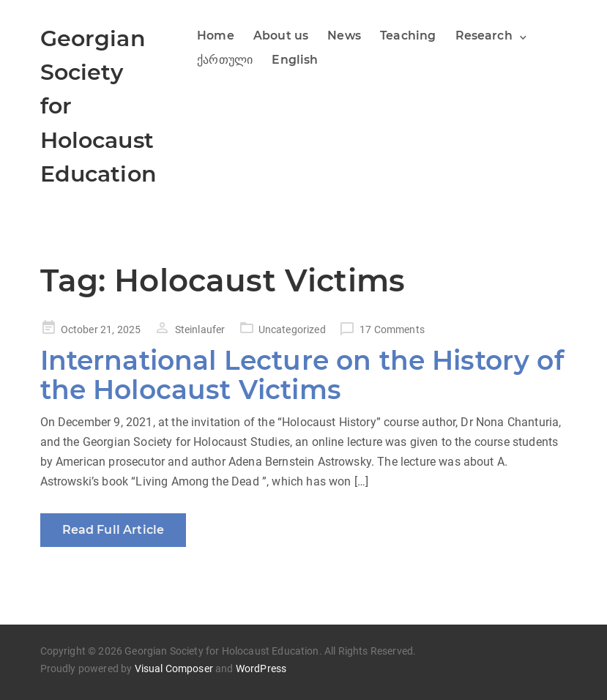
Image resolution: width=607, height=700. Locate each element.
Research (484, 36)
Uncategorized (292, 329)
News (344, 36)
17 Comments (392, 329)
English (295, 60)
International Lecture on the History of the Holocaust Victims (302, 375)
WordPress (261, 669)
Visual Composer (174, 669)
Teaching (408, 36)
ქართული (225, 60)
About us (281, 36)
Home (216, 36)
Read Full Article (113, 530)
